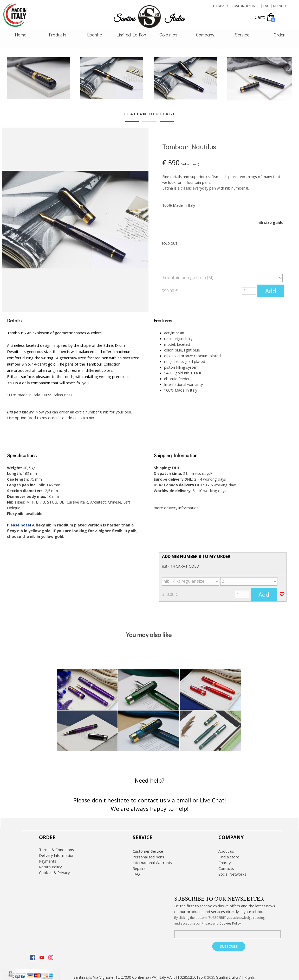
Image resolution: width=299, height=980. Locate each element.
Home (21, 35)
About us (226, 846)
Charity (225, 858)
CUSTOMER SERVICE (246, 6)
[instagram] (51, 953)
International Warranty (152, 858)
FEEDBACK (221, 6)
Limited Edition (131, 35)
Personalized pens (148, 852)
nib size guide (270, 222)
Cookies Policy (230, 919)
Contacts (226, 864)
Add (271, 291)
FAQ (266, 6)
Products (58, 35)
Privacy (207, 919)
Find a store (229, 852)
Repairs (139, 864)
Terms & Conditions (56, 845)
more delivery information (176, 503)
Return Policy (50, 862)
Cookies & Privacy (54, 868)
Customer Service (148, 846)
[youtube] (42, 953)
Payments (48, 856)
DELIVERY (280, 6)
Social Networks (232, 869)
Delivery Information (57, 851)
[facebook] (32, 953)
